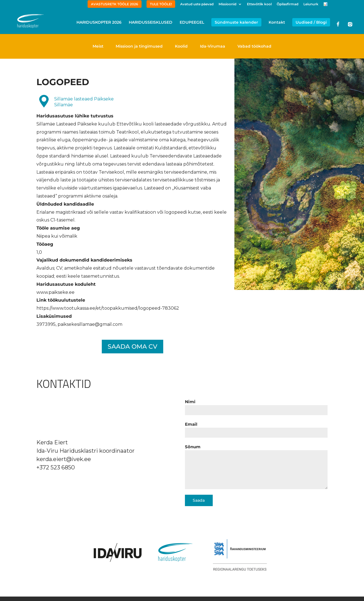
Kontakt (277, 23)
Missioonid (227, 4)
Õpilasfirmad (288, 4)
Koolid (181, 46)
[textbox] (133, 212)
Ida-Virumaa (213, 46)
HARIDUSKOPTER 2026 (99, 23)
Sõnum (193, 447)
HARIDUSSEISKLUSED (151, 23)
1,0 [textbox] (39, 252)
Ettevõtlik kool (259, 4)
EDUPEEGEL (192, 23)
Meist (98, 46)
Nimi (190, 402)
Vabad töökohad (254, 46)
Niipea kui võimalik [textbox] (57, 236)
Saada (199, 500)
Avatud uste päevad (197, 4)
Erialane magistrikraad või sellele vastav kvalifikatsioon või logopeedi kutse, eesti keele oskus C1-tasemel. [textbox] (132, 216)
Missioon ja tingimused (139, 46)
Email (191, 424)
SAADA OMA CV (133, 347)
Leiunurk (311, 4)
